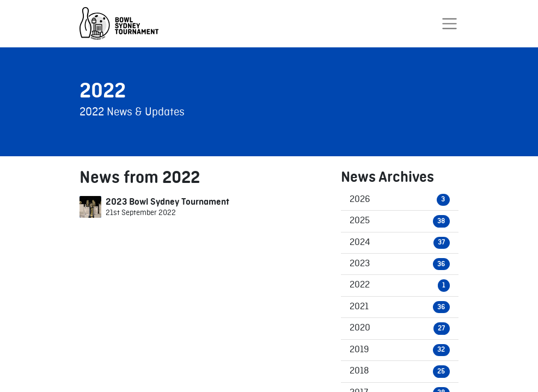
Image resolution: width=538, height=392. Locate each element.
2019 (400, 350)
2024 (400, 243)
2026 (400, 200)
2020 (400, 328)
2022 (400, 285)
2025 (400, 221)
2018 (400, 371)
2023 (400, 264)
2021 (400, 307)
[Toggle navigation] (450, 24)
